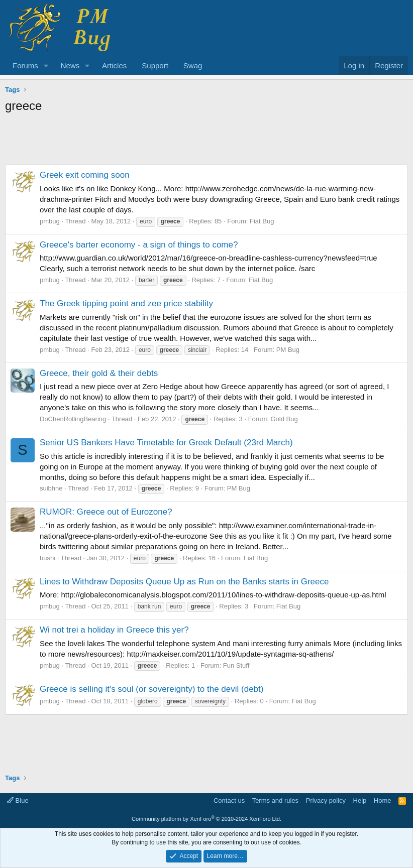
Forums (25, 66)
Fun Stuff (236, 665)
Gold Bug (284, 419)
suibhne (51, 488)
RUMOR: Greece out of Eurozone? (106, 512)
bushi (47, 558)
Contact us (229, 800)
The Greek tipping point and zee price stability (126, 303)
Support (155, 66)
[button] (46, 66)
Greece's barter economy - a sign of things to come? (139, 245)
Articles (114, 66)
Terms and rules (275, 800)
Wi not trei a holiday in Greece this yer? (114, 630)
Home (383, 800)
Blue (18, 800)
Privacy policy (326, 800)
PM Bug (288, 350)
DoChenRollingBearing (73, 419)
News (70, 66)
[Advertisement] (206, 142)
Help (360, 800)
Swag (193, 66)
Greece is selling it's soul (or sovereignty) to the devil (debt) (151, 689)
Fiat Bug (262, 221)
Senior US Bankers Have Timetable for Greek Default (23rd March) (166, 443)
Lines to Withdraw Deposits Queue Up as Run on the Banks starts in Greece (184, 582)
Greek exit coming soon (85, 175)
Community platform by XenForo (206, 819)
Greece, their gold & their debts (99, 373)
